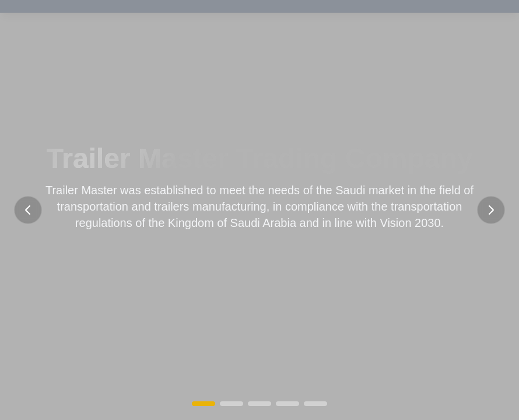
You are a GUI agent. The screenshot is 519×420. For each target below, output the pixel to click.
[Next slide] (491, 210)
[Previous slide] (28, 210)
